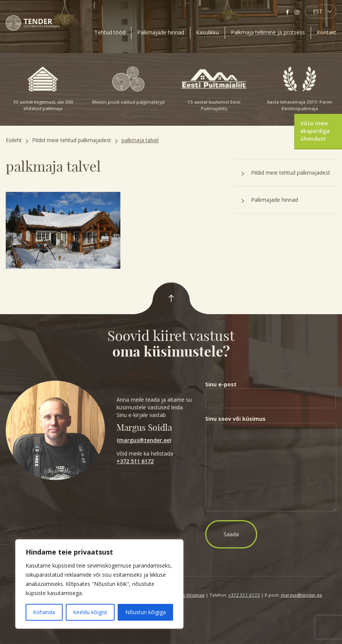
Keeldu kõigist (90, 612)
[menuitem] (321, 11)
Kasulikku (207, 32)
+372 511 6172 (135, 461)
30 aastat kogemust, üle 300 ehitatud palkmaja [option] (43, 89)
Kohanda (44, 612)
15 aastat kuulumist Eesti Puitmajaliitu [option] (214, 89)
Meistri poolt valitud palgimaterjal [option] (128, 86)
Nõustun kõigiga (146, 612)
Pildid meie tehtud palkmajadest (72, 140)
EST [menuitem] (318, 11)
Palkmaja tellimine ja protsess (268, 32)
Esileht (14, 140)
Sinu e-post (271, 391)
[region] (99, 584)
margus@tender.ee (144, 440)
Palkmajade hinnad (161, 32)
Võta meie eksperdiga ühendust (315, 131)
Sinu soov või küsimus (271, 464)
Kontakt (327, 32)
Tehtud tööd (110, 32)
